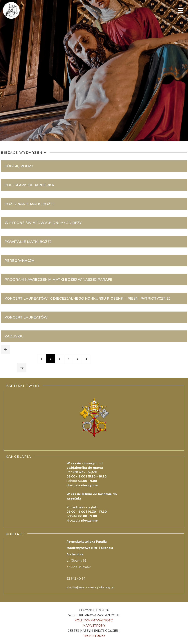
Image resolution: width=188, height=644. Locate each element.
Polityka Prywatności (94, 620)
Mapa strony (94, 626)
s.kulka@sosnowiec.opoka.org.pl (90, 587)
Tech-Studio (94, 636)
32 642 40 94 (76, 579)
